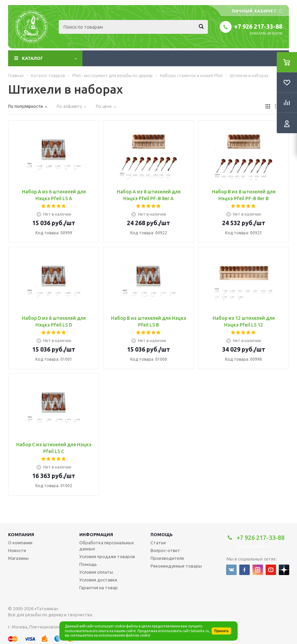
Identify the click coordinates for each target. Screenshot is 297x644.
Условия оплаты (96, 572)
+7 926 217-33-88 (258, 26)
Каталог (33, 58)
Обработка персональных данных (107, 546)
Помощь (162, 534)
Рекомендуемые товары (176, 566)
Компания (21, 534)
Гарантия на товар (99, 588)
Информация (96, 534)
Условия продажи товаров (107, 556)
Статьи (158, 543)
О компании (20, 543)
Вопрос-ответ (165, 550)
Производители (167, 558)
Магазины (18, 558)
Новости (17, 550)
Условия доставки (98, 580)
